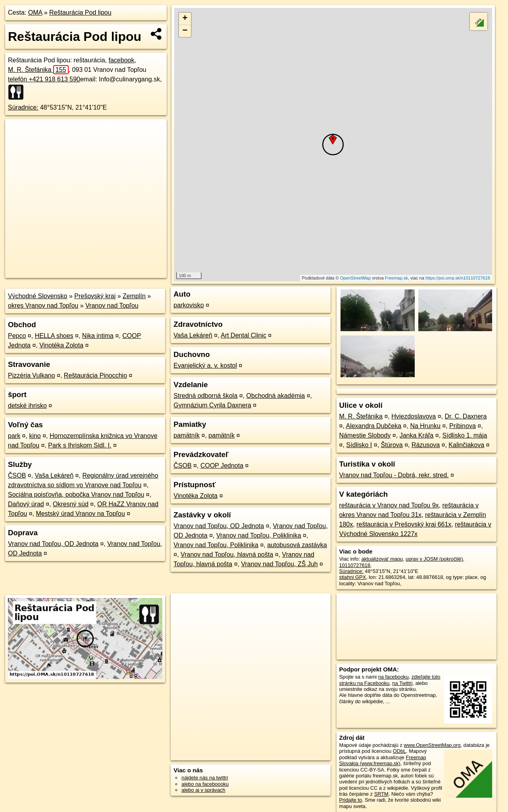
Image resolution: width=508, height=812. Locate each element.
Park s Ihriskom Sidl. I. (80, 445)
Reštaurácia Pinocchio (95, 375)
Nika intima (98, 336)
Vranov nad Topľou (112, 306)
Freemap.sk (396, 278)
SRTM (381, 794)
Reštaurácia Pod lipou (80, 13)
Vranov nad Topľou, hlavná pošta (227, 555)
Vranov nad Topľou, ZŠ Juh (279, 564)
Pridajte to (351, 800)
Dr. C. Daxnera (466, 416)
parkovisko (189, 305)
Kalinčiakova (466, 445)
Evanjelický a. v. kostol (205, 365)
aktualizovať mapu (382, 559)
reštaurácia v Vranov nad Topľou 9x (389, 505)
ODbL (399, 751)
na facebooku (394, 677)
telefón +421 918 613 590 (44, 79)
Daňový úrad (26, 504)
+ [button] (185, 19)
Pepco (17, 336)
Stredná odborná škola (205, 396)
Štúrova (392, 445)
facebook (121, 60)
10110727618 (355, 565)
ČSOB (17, 475)
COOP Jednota (222, 466)
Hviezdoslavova (414, 416)
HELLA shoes (54, 336)
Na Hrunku (425, 426)
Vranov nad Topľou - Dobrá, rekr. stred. (394, 475)
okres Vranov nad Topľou (43, 306)
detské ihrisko (27, 406)
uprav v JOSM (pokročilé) (434, 559)
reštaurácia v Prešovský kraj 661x (404, 524)
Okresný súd (71, 504)
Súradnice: (23, 107)
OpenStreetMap (356, 278)
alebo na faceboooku (205, 784)
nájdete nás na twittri (205, 778)
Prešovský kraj (95, 296)
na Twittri (402, 683)
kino (35, 436)
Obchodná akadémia (276, 396)
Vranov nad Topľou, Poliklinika (259, 535)
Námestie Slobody (365, 435)
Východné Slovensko (38, 296)
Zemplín (134, 296)
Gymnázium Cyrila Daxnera (212, 405)
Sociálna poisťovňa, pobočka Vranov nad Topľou (76, 495)
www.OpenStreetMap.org (432, 745)
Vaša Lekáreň (54, 475)
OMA (35, 13)
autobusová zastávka (297, 545)
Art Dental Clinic (243, 335)
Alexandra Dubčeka (373, 426)
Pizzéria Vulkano (32, 375)
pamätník (187, 435)
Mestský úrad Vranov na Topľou (81, 514)
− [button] (185, 31)
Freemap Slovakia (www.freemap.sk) (383, 760)
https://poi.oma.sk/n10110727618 (458, 278)
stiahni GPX (353, 577)
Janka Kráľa (417, 435)
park (14, 436)
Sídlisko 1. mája (465, 435)
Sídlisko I (359, 445)
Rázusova (426, 445)
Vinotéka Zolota (61, 345)
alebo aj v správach (203, 790)
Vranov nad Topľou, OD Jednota (53, 544)
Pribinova (463, 426)
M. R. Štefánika (38, 70)
